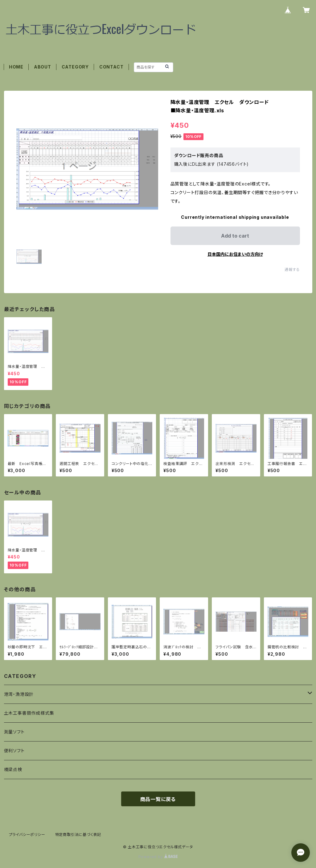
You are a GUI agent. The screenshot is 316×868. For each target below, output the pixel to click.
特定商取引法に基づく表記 (78, 835)
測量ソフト (14, 732)
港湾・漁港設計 (19, 694)
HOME (16, 67)
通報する (292, 270)
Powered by (158, 857)
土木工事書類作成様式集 (29, 713)
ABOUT (43, 67)
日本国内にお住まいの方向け (235, 254)
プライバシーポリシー (27, 835)
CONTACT (111, 67)
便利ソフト (14, 751)
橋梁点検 (13, 769)
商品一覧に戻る (158, 799)
